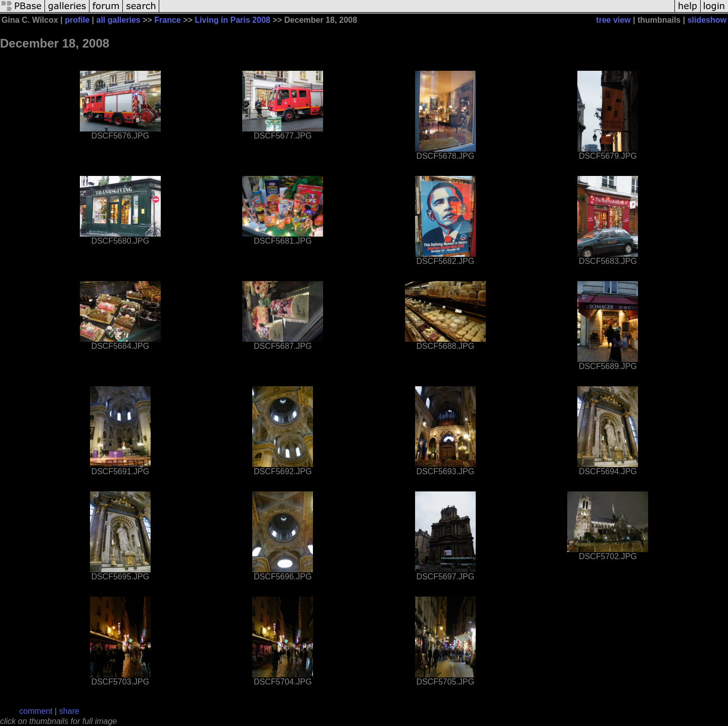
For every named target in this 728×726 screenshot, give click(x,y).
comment (36, 711)
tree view (613, 20)
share (69, 711)
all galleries (119, 20)
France (167, 20)
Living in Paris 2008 (232, 20)
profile (77, 20)
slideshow (707, 20)
